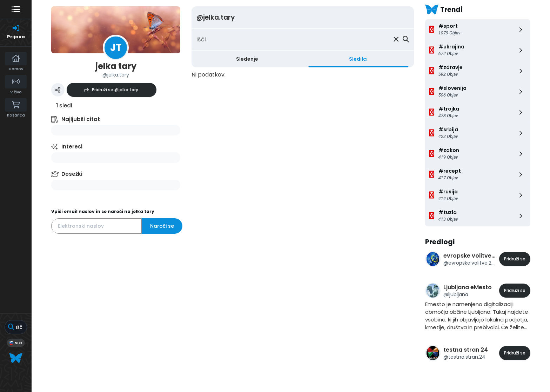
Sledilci (358, 59)
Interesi (72, 147)
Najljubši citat (81, 119)
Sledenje (247, 59)
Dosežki (72, 174)
